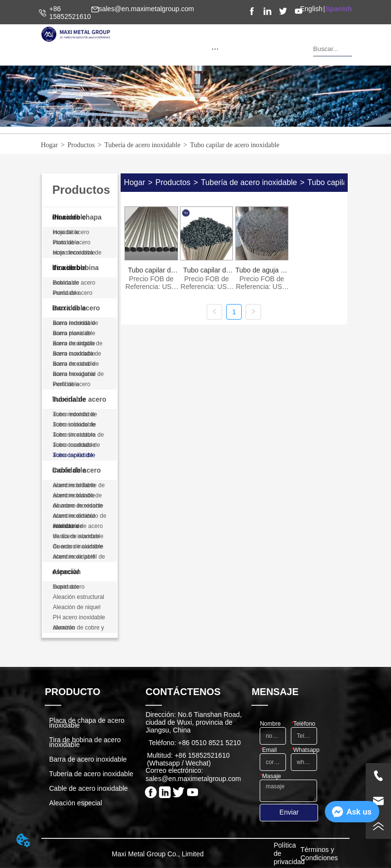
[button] (215, 49)
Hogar (49, 145)
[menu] (215, 49)
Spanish (338, 9)
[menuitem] (215, 49)
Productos (81, 145)
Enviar (289, 812)
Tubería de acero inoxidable (142, 145)
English (311, 9)
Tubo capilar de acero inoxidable (235, 145)
